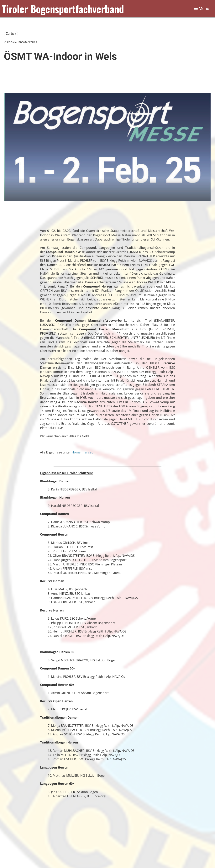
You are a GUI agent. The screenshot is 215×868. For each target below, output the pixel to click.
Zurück (11, 34)
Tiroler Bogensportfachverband (63, 9)
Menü (202, 9)
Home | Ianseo (83, 452)
